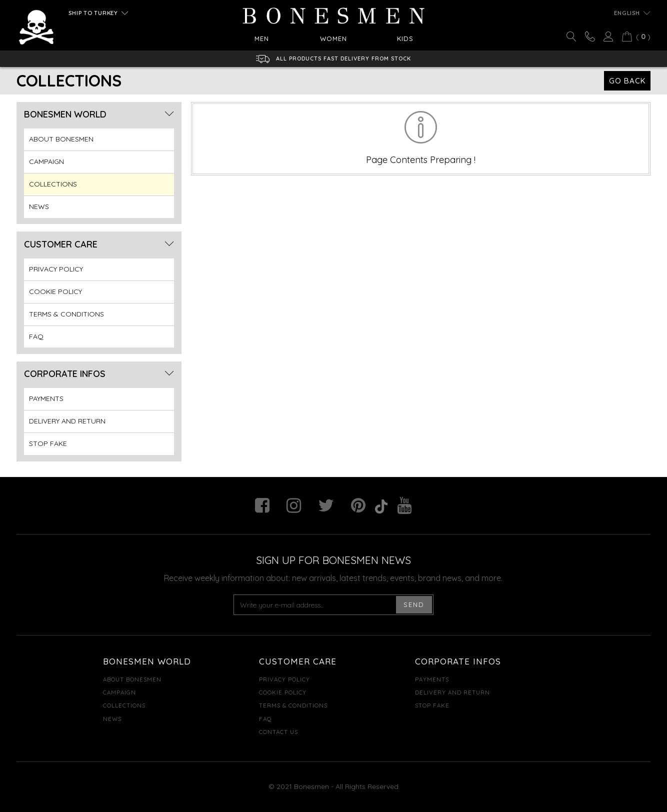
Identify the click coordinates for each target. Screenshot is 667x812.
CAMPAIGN (46, 161)
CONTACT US (278, 732)
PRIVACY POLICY (56, 269)
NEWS (39, 206)
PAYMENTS (46, 398)
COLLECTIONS (53, 184)
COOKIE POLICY (55, 291)
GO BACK (627, 81)
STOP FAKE (48, 443)
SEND (414, 604)
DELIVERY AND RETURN (67, 421)
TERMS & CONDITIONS (66, 314)
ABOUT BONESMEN (61, 139)
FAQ (36, 336)
